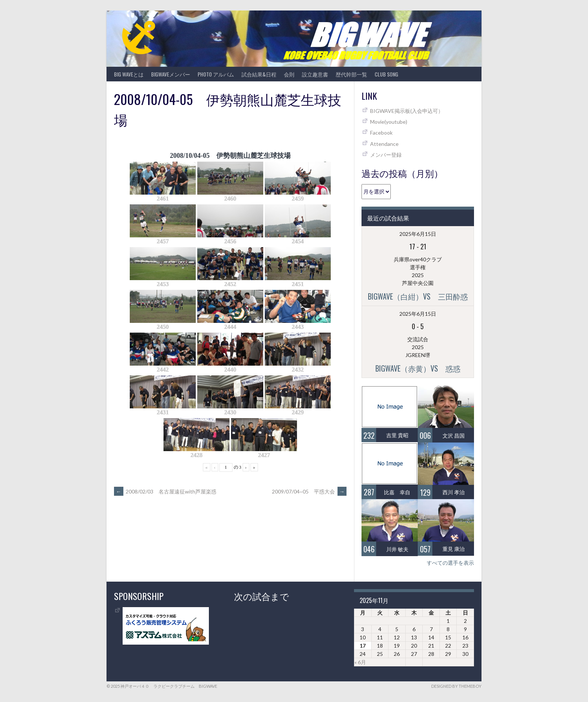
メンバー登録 (386, 155)
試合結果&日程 (259, 74)
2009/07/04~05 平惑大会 (309, 491)
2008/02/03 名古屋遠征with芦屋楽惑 (165, 491)
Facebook (381, 133)
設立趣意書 (315, 74)
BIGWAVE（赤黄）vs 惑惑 (418, 368)
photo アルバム (216, 74)
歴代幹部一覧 (351, 74)
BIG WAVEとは (129, 74)
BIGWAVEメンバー (171, 74)
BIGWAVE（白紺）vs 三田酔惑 (418, 296)
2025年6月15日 (418, 234)
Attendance (384, 144)
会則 (289, 74)
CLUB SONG (386, 74)
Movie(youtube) (389, 122)
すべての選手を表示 (450, 563)
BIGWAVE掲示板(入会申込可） (407, 111)
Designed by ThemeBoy (456, 686)
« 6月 (360, 662)
